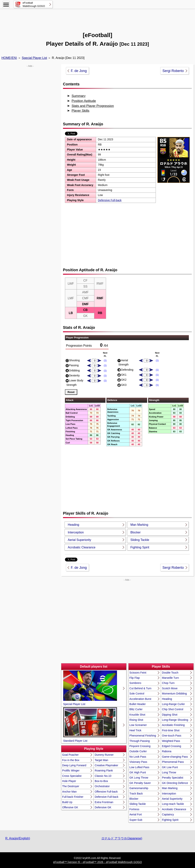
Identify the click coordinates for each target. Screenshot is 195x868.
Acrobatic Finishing (173, 725)
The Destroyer (71, 786)
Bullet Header (138, 704)
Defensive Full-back (110, 200)
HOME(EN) (9, 58)
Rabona (167, 751)
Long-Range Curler (173, 704)
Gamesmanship (139, 788)
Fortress (134, 809)
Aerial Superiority (80, 540)
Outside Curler (138, 751)
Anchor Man (69, 792)
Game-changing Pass (175, 757)
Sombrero (135, 683)
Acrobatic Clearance (82, 547)
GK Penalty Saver (140, 783)
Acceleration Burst (140, 699)
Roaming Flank (104, 770)
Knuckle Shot (137, 715)
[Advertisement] (98, 18)
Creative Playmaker (106, 765)
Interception (76, 532)
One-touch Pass (172, 736)
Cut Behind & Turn (140, 688)
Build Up (67, 802)
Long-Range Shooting (175, 720)
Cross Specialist (72, 776)
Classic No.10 (103, 776)
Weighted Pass (171, 741)
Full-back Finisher (73, 797)
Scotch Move (170, 688)
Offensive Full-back (106, 792)
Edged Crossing (172, 746)
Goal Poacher (71, 755)
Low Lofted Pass (139, 767)
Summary (79, 96)
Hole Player (69, 781)
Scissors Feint (138, 673)
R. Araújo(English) (18, 838)
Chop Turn (168, 683)
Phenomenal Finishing (143, 736)
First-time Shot (171, 730)
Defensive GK (103, 807)
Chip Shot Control (173, 709)
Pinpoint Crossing (140, 746)
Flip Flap (135, 678)
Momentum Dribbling (174, 694)
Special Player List (34, 58)
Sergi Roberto (173, 71)
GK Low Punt (170, 767)
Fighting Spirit (140, 547)
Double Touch (170, 673)
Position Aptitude (84, 101)
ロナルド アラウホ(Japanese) (122, 838)
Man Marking (139, 525)
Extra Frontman (104, 802)
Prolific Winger (71, 770)
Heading (74, 525)
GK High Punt (138, 772)
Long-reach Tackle (173, 804)
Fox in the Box (71, 760)
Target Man (101, 760)
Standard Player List (90, 725)
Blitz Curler (136, 709)
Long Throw (169, 772)
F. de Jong (79, 71)
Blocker (136, 532)
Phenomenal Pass (173, 762)
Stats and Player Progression (93, 106)
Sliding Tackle (140, 540)
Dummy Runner (104, 755)
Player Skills (81, 111)
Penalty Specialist (173, 778)
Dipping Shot (170, 715)
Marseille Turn (170, 678)
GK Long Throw (139, 778)
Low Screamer (138, 725)
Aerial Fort (136, 814)
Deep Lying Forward (74, 765)
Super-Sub (136, 820)
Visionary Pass (138, 762)
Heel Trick (135, 730)
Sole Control (137, 694)
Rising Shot (136, 720)
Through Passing (140, 741)
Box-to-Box (101, 781)
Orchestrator (102, 786)
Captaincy (168, 814)
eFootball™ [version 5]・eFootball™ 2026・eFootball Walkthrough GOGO (98, 862)
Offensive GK (70, 807)
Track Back (136, 794)
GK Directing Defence (175, 783)
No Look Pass (138, 757)
